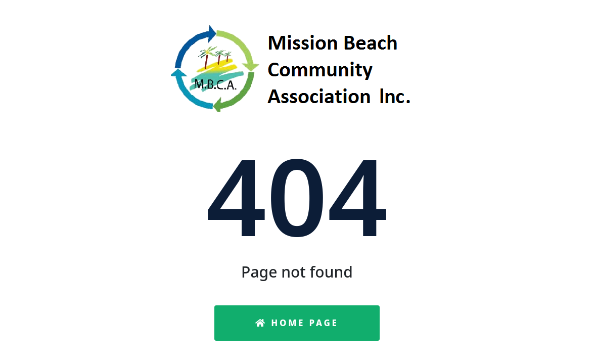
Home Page (297, 323)
